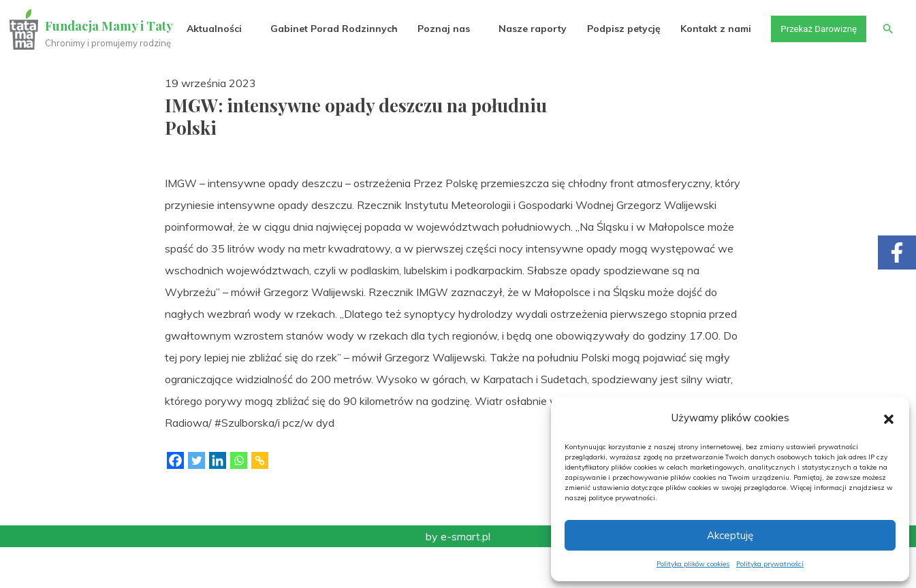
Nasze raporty (526, 69)
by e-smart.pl (458, 577)
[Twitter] (196, 501)
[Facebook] (175, 501)
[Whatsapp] (239, 501)
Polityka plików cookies (693, 564)
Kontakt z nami (710, 69)
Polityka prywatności (770, 564)
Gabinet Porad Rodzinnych (328, 69)
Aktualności (208, 69)
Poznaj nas (438, 69)
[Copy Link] (260, 501)
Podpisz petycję (617, 69)
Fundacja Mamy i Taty (110, 26)
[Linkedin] (218, 501)
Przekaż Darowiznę (815, 69)
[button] (889, 418)
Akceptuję (730, 535)
